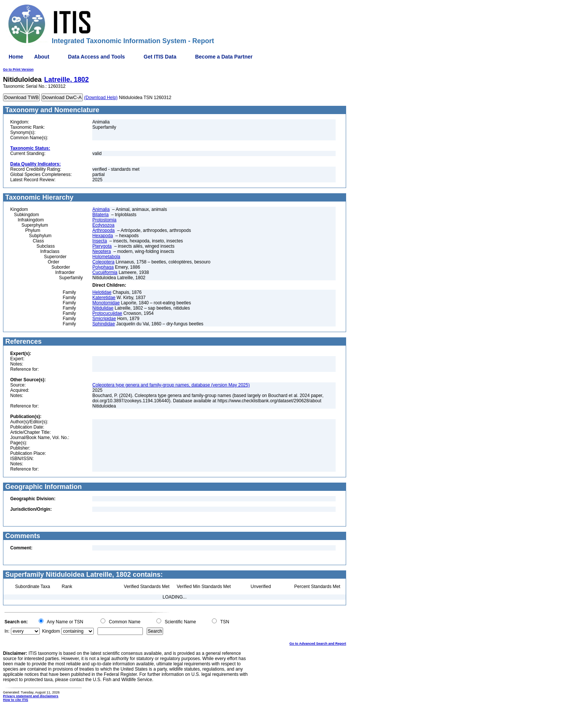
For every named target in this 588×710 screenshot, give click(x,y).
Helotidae (102, 292)
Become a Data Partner (224, 57)
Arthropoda (103, 230)
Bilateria (100, 215)
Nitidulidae (103, 308)
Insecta (100, 241)
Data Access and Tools (96, 57)
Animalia (101, 209)
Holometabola (106, 257)
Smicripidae (104, 319)
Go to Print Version (18, 69)
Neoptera (101, 251)
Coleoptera (103, 262)
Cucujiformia (105, 272)
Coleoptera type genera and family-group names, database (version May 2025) (171, 385)
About (42, 57)
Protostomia (104, 220)
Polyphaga (103, 267)
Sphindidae (103, 324)
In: (7, 631)
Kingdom (51, 631)
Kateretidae (104, 298)
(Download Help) (101, 98)
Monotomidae (106, 303)
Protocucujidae (107, 313)
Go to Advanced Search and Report (318, 644)
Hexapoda (103, 236)
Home (16, 57)
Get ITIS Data (160, 57)
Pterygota (102, 246)
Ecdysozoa (103, 225)
